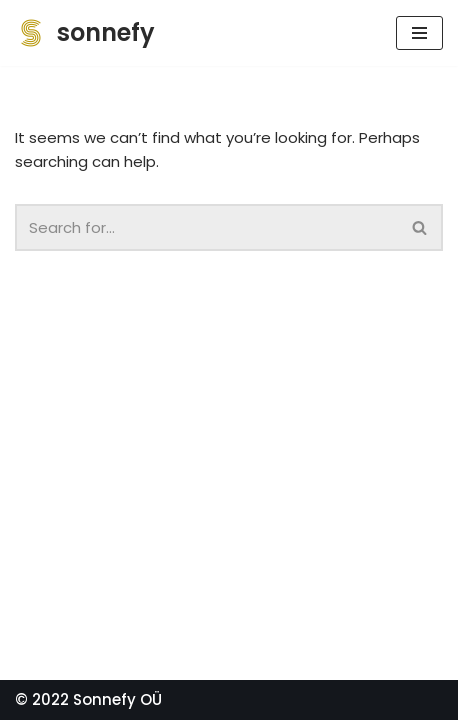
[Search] (420, 227)
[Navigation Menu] (419, 33)
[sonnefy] (85, 33)
